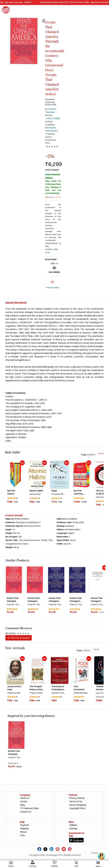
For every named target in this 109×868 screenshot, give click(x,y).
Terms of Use (76, 801)
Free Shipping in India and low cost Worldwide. (53, 190)
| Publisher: (52, 128)
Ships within (53, 183)
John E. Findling (53, 118)
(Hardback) (50, 99)
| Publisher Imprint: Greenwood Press (50, 138)
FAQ (22, 835)
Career (24, 801)
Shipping (24, 828)
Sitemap (73, 828)
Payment (25, 825)
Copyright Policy (77, 808)
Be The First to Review (19, 638)
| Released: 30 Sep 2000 (51, 103)
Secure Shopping (78, 805)
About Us (25, 798)
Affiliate (73, 825)
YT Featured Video (30, 808)
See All (101, 453)
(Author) (49, 115)
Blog (22, 805)
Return (23, 832)
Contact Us (26, 812)
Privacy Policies (77, 798)
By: (51, 111)
